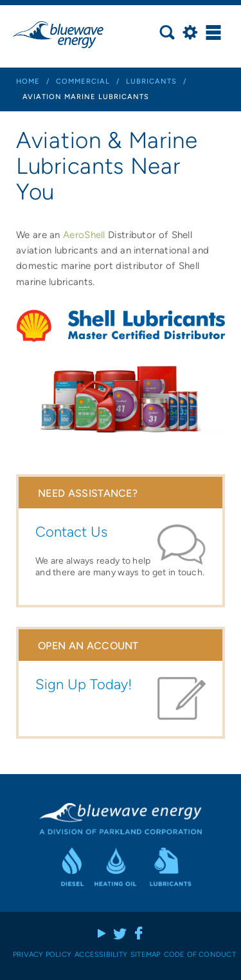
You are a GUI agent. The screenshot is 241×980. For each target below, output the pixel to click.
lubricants (151, 81)
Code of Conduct (200, 955)
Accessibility (101, 955)
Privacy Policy (42, 955)
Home (28, 81)
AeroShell (84, 235)
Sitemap (146, 955)
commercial (83, 81)
